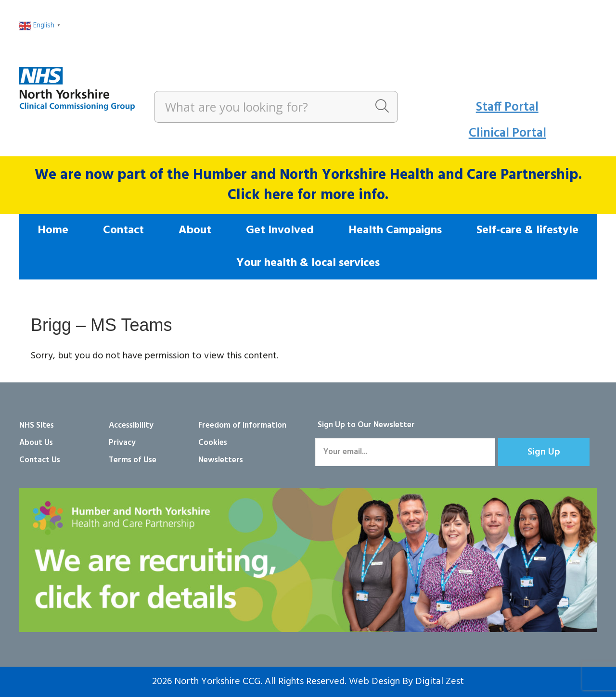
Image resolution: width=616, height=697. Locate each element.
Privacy (122, 443)
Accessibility (131, 425)
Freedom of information (242, 425)
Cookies (213, 443)
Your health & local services (308, 263)
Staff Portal (507, 108)
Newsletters (221, 460)
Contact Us (40, 460)
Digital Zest (440, 682)
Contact (123, 230)
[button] (544, 452)
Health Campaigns (395, 230)
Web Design (374, 682)
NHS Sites (37, 425)
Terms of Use (133, 460)
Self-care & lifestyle (527, 230)
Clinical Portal (507, 133)
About (195, 230)
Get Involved (280, 230)
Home (53, 230)
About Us (36, 443)
